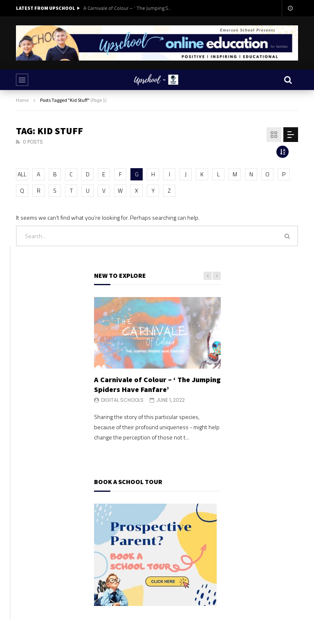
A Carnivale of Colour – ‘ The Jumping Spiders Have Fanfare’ (128, 8)
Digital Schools (122, 400)
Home (22, 100)
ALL (22, 174)
